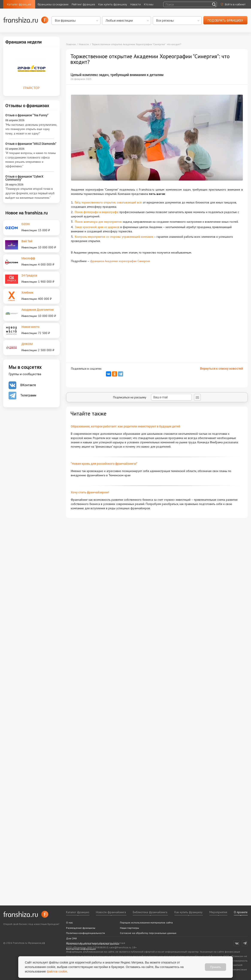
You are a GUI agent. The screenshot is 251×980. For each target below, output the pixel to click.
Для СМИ (71, 938)
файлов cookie (57, 971)
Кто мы (149, 4)
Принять (215, 967)
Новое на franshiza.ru (26, 213)
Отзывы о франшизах (27, 105)
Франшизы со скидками (53, 4)
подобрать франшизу (225, 21)
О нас (70, 922)
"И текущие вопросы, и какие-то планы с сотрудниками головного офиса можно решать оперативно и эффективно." (31, 160)
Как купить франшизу (113, 4)
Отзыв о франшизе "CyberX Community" (24, 178)
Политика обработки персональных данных (93, 944)
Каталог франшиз (19, 4)
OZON (26, 224)
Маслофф (28, 258)
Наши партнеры (129, 928)
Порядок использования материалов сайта (146, 922)
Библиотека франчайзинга (150, 912)
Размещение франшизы (81, 928)
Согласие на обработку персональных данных (148, 933)
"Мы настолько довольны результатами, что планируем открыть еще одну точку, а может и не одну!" (31, 129)
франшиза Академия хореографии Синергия (120, 261)
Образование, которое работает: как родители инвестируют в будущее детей (125, 426)
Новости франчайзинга (111, 912)
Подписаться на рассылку (152, 397)
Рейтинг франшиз (83, 4)
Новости (135, 4)
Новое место (30, 327)
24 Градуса (29, 275)
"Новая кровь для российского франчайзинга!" (104, 464)
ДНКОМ (27, 344)
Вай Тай (27, 241)
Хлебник (27, 292)
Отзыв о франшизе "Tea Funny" (27, 115)
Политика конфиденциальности (85, 933)
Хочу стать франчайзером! (90, 492)
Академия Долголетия (38, 310)
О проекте (241, 912)
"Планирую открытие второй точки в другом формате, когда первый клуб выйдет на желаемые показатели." (30, 193)
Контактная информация (81, 949)
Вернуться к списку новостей (222, 369)
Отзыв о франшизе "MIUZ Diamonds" (31, 144)
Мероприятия (218, 912)
